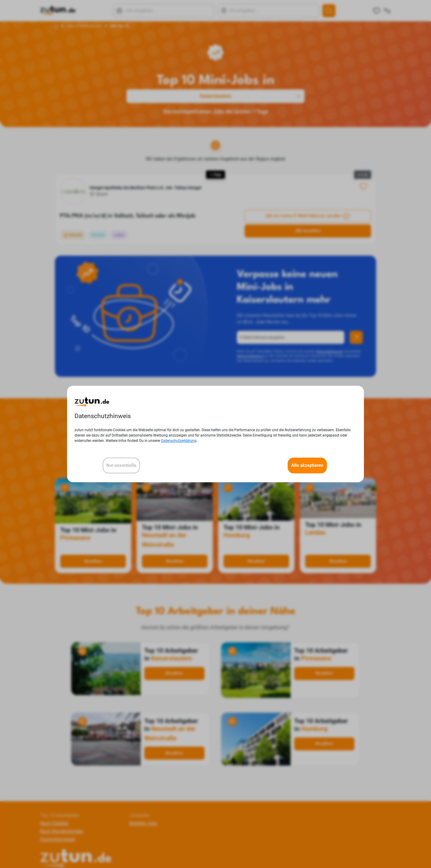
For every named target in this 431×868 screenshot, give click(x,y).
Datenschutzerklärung (179, 441)
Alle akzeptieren (307, 465)
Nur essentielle (121, 465)
